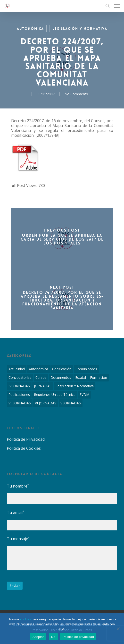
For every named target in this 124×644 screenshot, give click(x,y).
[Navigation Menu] (117, 6)
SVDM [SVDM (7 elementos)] (84, 395)
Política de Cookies (24, 448)
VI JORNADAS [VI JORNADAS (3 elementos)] (46, 403)
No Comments (76, 94)
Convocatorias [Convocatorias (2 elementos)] (20, 377)
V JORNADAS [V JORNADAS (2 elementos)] (71, 403)
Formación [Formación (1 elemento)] (99, 377)
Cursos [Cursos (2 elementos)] (41, 377)
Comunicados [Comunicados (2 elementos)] (86, 369)
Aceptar (38, 637)
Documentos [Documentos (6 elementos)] (61, 377)
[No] (118, 629)
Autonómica (30, 29)
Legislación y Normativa (80, 29)
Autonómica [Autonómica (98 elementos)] (38, 369)
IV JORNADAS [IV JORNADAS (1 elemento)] (19, 386)
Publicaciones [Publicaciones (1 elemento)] (19, 395)
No (53, 637)
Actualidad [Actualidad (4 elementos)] (17, 369)
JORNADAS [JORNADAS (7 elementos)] (43, 386)
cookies (25, 619)
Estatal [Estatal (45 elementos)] (81, 377)
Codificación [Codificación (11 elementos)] (62, 369)
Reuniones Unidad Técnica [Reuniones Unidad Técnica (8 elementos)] (55, 395)
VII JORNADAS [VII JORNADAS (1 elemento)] (20, 403)
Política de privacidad (78, 637)
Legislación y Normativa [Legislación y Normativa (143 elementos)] (75, 386)
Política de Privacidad (26, 439)
